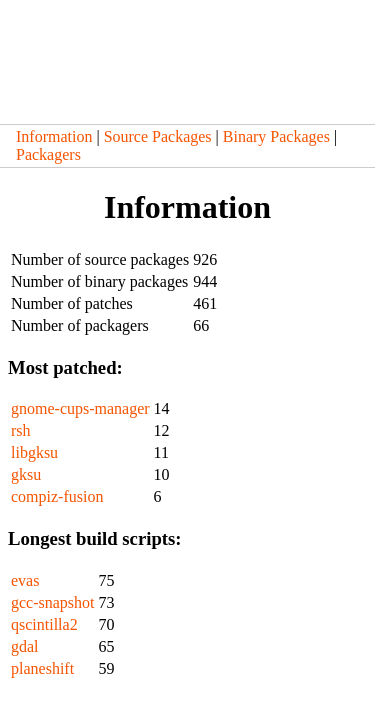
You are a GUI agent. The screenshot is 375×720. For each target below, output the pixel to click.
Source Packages (158, 136)
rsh (21, 430)
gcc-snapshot (53, 602)
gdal (25, 646)
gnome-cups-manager (80, 408)
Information (54, 136)
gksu (26, 474)
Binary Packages (276, 136)
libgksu (34, 452)
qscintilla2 (44, 624)
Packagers (48, 154)
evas (25, 580)
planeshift (42, 668)
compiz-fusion (57, 496)
